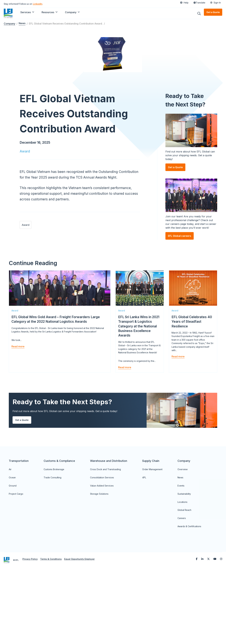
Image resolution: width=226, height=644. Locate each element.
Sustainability (184, 567)
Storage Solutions (99, 567)
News (22, 23)
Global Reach (184, 583)
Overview (183, 542)
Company (71, 12)
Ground (13, 559)
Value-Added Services (102, 559)
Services (26, 12)
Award (25, 203)
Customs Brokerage (54, 542)
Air (10, 542)
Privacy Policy (30, 632)
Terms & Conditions (51, 632)
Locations (182, 575)
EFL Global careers (180, 279)
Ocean (12, 551)
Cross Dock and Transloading (105, 542)
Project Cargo (16, 567)
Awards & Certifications (189, 599)
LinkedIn (38, 4)
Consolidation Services (102, 551)
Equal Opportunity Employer (79, 632)
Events (181, 559)
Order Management (152, 542)
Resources (48, 12)
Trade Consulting (52, 551)
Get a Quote (213, 12)
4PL (144, 551)
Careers (182, 591)
